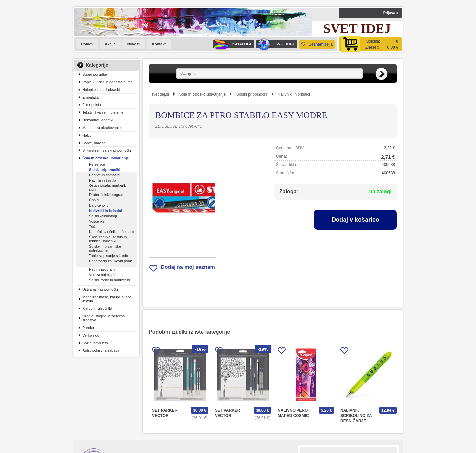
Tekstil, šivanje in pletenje (103, 112)
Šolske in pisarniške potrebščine (105, 248)
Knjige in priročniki (97, 309)
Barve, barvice (94, 143)
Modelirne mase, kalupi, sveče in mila (107, 299)
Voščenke (97, 221)
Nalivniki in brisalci (105, 211)
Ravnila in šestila (103, 180)
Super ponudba (95, 74)
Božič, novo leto (95, 343)
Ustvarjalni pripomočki (100, 289)
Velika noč (91, 335)
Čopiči (94, 200)
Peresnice (97, 164)
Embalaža (90, 97)
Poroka (88, 328)
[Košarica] (370, 44)
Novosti (134, 44)
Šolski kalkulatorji (103, 216)
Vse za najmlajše (103, 275)
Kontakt (159, 44)
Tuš (92, 226)
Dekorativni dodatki (98, 120)
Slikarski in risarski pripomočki (107, 150)
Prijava (391, 13)
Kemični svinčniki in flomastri (112, 232)
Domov (87, 44)
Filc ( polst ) (92, 105)
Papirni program (102, 269)
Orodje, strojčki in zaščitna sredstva (103, 318)
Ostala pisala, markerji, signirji (107, 187)
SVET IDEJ (275, 44)
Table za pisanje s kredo (108, 256)
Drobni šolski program (107, 195)
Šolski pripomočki (105, 170)
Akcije (110, 44)
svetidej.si (160, 94)
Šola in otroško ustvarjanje (106, 158)
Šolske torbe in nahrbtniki (109, 280)
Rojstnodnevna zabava (101, 350)
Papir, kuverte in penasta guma (107, 82)
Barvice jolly (99, 205)
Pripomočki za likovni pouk (110, 261)
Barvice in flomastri (104, 175)
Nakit (86, 135)
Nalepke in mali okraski (101, 90)
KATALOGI (232, 44)
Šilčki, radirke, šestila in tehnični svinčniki (108, 239)
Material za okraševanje (101, 128)
